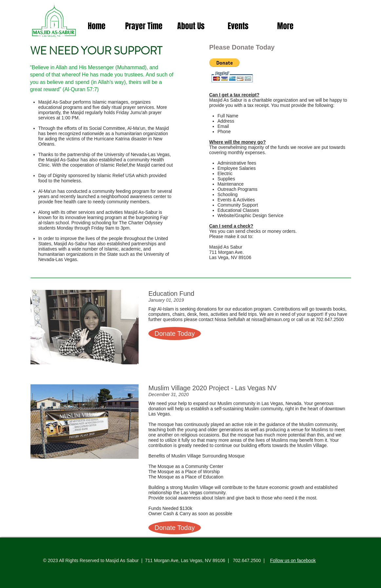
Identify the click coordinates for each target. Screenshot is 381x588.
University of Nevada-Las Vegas (137, 154)
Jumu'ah (139, 112)
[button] (224, 63)
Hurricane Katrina (112, 139)
